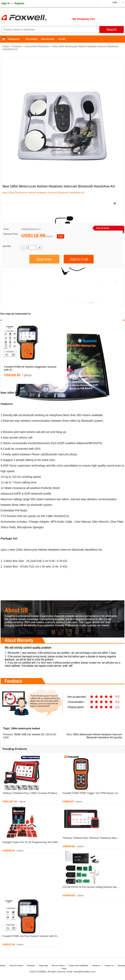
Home (5, 39)
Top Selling (31, 39)
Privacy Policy (58, 965)
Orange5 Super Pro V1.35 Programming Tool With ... (31, 842)
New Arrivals (48, 39)
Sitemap (121, 965)
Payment (31, 965)
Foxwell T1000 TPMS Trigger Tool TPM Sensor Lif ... (91, 793)
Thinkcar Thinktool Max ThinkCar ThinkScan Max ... (91, 838)
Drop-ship (43, 965)
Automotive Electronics (37, 46)
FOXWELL (42, 972)
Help (64, 968)
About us (96, 965)
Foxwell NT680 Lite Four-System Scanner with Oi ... (31, 936)
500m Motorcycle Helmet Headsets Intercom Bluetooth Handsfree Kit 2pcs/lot (98, 736)
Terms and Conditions (79, 965)
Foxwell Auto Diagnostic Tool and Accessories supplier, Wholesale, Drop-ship (32, 18)
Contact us (109, 965)
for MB (62, 39)
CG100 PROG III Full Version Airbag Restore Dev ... (91, 887)
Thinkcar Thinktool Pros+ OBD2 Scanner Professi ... (31, 793)
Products (17, 46)
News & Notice (16, 965)
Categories (14, 39)
